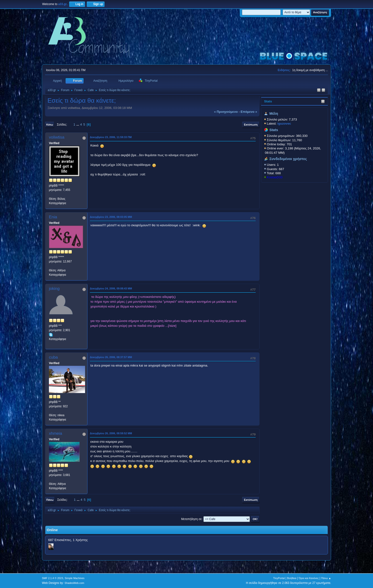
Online (52, 530)
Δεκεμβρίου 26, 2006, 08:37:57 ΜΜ (111, 357)
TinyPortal (279, 578)
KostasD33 (275, 177)
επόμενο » (249, 112)
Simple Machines (74, 578)
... (78, 124)
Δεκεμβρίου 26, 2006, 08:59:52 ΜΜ (111, 433)
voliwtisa (57, 137)
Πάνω (50, 500)
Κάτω (50, 125)
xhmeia (56, 433)
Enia (53, 217)
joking (54, 289)
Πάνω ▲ (326, 578)
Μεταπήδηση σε (191, 519)
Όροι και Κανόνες (309, 578)
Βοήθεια (292, 578)
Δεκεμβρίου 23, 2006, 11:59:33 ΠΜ (111, 137)
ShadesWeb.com (74, 583)
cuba (53, 357)
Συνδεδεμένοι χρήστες (288, 159)
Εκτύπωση (251, 125)
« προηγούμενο (226, 112)
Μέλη (274, 114)
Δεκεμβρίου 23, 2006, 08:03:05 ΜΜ (111, 217)
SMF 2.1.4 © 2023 (53, 578)
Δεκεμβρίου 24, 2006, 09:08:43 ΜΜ (111, 288)
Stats (268, 101)
